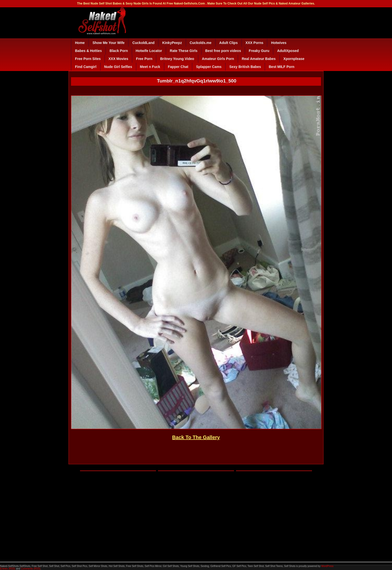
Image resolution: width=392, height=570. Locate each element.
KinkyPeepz (172, 43)
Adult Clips (228, 43)
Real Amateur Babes (259, 59)
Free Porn (144, 59)
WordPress (327, 566)
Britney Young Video (177, 59)
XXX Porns (254, 43)
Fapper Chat (178, 67)
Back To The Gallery (196, 437)
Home (80, 43)
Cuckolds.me (201, 43)
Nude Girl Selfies (118, 67)
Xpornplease (294, 59)
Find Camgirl (86, 67)
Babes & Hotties (88, 51)
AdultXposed (288, 51)
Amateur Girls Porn (218, 59)
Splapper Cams (209, 67)
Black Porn (119, 51)
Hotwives (279, 43)
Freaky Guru (259, 51)
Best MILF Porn (282, 67)
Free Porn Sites (88, 59)
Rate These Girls (184, 51)
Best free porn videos (223, 51)
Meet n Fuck (150, 67)
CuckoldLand (143, 43)
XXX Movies (118, 59)
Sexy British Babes (245, 67)
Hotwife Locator (149, 51)
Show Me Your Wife (108, 43)
